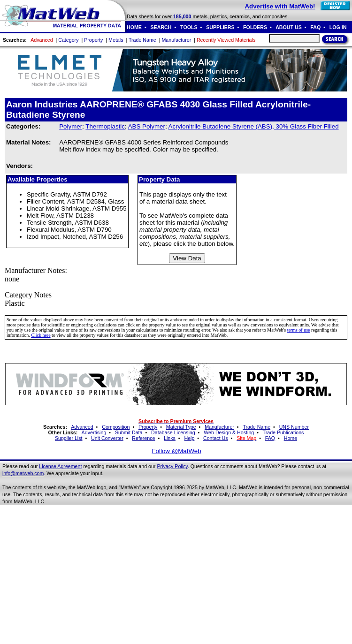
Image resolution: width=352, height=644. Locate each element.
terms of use (299, 330)
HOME (134, 27)
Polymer (71, 126)
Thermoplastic (105, 126)
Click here (41, 335)
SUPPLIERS (220, 27)
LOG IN (338, 27)
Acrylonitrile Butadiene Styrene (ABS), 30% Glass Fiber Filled (254, 126)
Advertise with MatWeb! (280, 6)
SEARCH (161, 27)
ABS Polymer (147, 126)
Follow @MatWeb (176, 451)
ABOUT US (289, 27)
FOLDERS (255, 27)
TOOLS (189, 27)
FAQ (315, 27)
